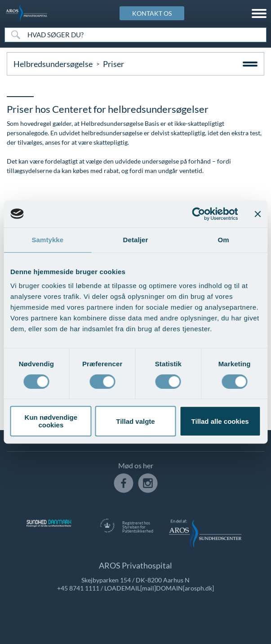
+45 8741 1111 (78, 588)
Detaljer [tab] (136, 240)
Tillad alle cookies (220, 421)
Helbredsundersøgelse (53, 64)
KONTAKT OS (152, 13)
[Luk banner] (258, 214)
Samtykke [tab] (47, 240)
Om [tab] (224, 240)
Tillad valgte (135, 421)
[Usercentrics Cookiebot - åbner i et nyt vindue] (198, 214)
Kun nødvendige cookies (51, 421)
